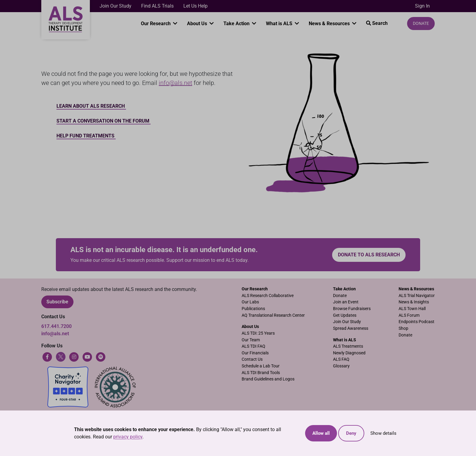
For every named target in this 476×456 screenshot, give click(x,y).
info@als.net (175, 83)
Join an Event (346, 302)
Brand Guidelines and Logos (268, 379)
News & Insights (414, 302)
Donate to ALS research (369, 255)
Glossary (341, 366)
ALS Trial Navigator (417, 296)
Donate (421, 23)
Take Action (237, 24)
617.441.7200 (56, 326)
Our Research (156, 24)
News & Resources (330, 24)
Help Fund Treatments (86, 136)
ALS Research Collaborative (268, 296)
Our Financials (255, 353)
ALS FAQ (341, 359)
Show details (383, 433)
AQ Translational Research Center (273, 315)
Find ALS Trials (157, 6)
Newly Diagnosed (349, 353)
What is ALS (280, 24)
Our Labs (250, 302)
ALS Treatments (348, 346)
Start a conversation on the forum (104, 121)
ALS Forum (409, 315)
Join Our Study (116, 6)
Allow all (321, 433)
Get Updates (345, 315)
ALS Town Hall (412, 309)
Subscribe (57, 302)
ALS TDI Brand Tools (261, 373)
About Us (198, 24)
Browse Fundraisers (352, 309)
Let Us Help (195, 6)
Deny (351, 433)
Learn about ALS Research (91, 106)
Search (377, 23)
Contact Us (252, 359)
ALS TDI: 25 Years (258, 333)
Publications (253, 309)
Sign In (422, 6)
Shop (403, 328)
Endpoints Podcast (416, 322)
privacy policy (128, 437)
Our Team (251, 340)
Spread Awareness (351, 328)
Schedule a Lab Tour (261, 366)
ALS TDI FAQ (253, 346)
